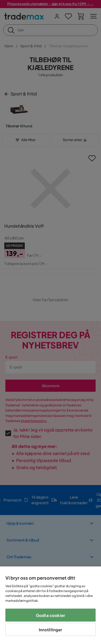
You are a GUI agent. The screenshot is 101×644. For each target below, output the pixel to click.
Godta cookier (50, 615)
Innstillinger (51, 630)
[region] (50, 605)
